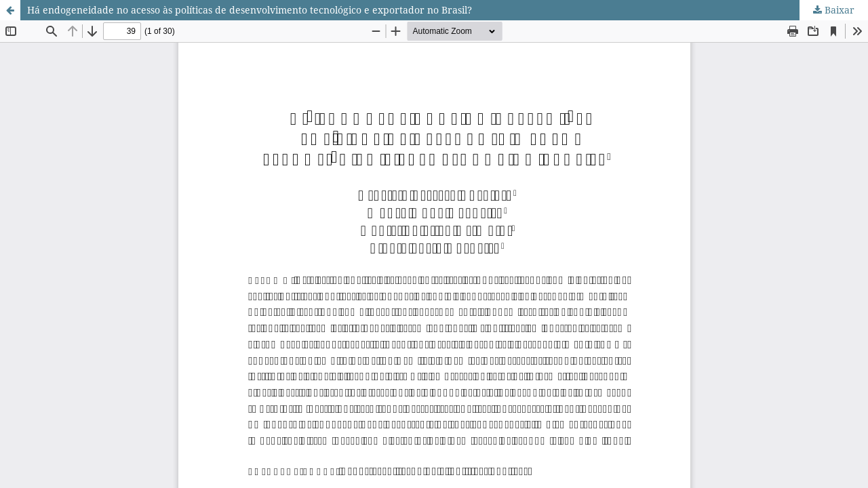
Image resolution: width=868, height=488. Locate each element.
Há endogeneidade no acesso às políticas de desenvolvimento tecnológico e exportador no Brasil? (250, 10)
